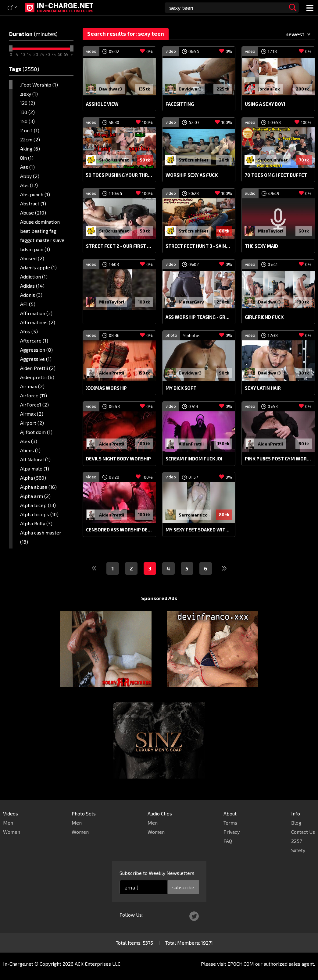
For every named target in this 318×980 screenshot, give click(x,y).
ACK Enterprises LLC (98, 964)
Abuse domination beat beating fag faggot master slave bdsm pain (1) (42, 235)
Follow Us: (131, 915)
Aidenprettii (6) (37, 377)
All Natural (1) (35, 459)
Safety (298, 850)
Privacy (232, 832)
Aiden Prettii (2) (38, 368)
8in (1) (27, 158)
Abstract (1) (33, 203)
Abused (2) (32, 258)
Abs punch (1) (35, 194)
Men (8, 823)
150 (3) (27, 121)
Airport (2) (32, 423)
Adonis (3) (31, 295)
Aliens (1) (30, 450)
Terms (230, 823)
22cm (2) (30, 139)
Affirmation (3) (36, 313)
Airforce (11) (34, 395)
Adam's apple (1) (38, 267)
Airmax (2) (32, 414)
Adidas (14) (32, 286)
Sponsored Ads (159, 598)
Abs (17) (29, 185)
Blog (296, 823)
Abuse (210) (33, 213)
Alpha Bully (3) (36, 523)
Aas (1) (27, 167)
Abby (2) (30, 176)
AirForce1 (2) (34, 405)
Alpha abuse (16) (38, 487)
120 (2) (28, 103)
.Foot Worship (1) (39, 85)
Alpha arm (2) (35, 496)
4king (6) (30, 149)
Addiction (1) (34, 277)
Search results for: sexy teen (126, 34)
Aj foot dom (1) (36, 432)
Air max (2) (32, 386)
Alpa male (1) (35, 469)
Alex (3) (29, 441)
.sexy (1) (29, 94)
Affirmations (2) (38, 322)
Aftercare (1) (34, 341)
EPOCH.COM (241, 964)
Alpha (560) (33, 478)
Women (12, 832)
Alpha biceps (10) (39, 514)
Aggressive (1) (36, 359)
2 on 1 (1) (30, 130)
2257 (297, 841)
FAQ (228, 841)
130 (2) (27, 112)
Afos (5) (29, 331)
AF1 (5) (28, 304)
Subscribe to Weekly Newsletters (157, 873)
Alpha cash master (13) (41, 537)
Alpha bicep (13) (38, 505)
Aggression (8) (36, 350)
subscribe (183, 887)
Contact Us (303, 832)
